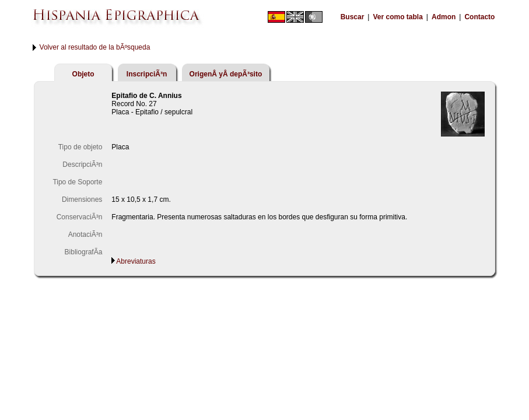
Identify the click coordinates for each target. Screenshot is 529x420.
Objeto (83, 74)
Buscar (353, 17)
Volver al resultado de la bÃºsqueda (95, 47)
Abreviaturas (136, 261)
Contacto (479, 17)
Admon (444, 17)
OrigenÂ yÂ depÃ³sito (226, 74)
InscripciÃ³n (147, 74)
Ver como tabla (397, 17)
